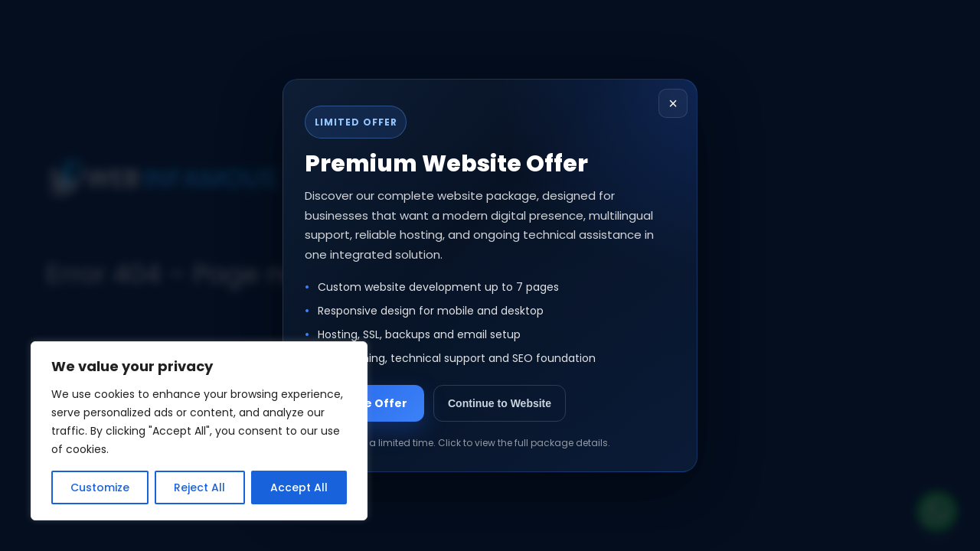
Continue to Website (500, 403)
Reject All (199, 487)
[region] (199, 431)
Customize (100, 487)
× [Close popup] (673, 103)
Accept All (299, 487)
